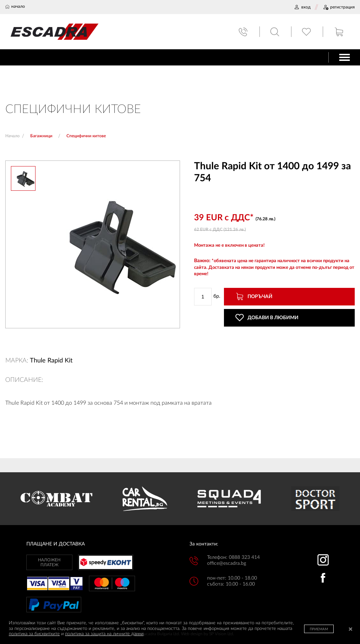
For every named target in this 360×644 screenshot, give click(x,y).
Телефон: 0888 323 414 (233, 557)
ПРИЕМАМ (319, 629)
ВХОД (302, 7)
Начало (12, 136)
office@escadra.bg (227, 563)
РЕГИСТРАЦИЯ (339, 7)
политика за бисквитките (34, 634)
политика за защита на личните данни (104, 634)
